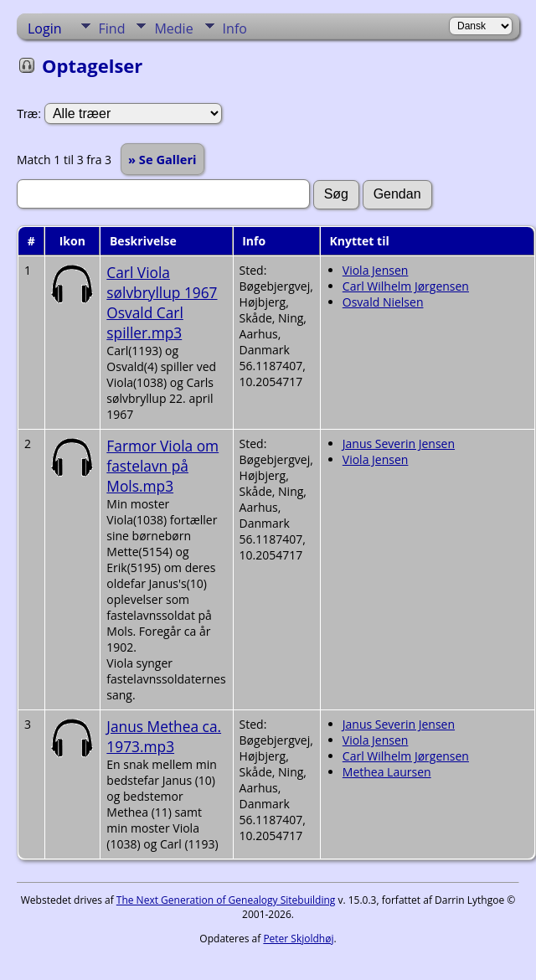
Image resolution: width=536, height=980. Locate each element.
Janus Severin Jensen (399, 444)
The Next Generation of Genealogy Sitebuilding (226, 900)
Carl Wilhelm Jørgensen (406, 286)
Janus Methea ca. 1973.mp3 (164, 736)
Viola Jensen (376, 270)
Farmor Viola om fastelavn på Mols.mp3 (162, 466)
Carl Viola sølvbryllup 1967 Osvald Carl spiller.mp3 (162, 302)
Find (112, 28)
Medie (173, 28)
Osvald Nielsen (383, 302)
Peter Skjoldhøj (298, 939)
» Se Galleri (162, 159)
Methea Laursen (387, 772)
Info (235, 28)
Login (45, 28)
